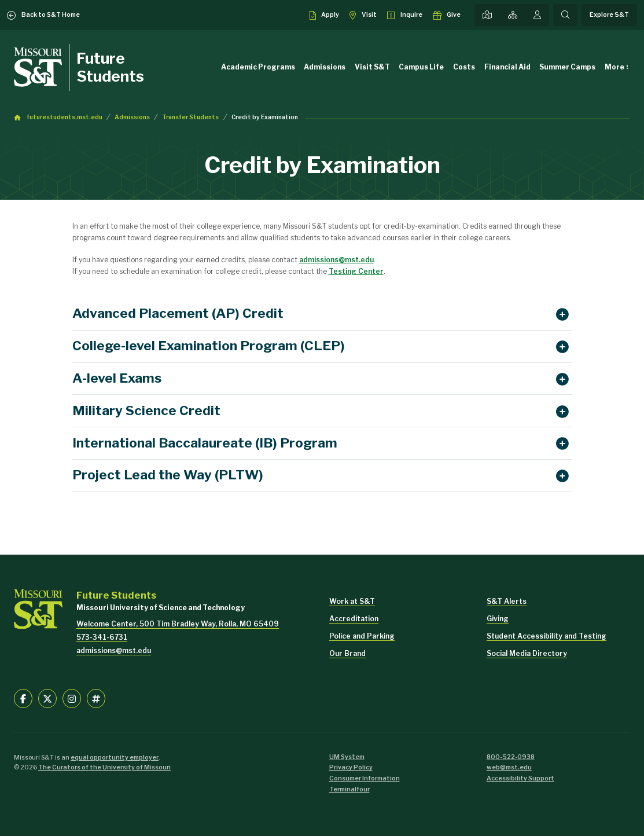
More (614, 67)
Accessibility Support (520, 778)
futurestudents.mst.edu (65, 117)
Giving (498, 619)
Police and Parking (362, 636)
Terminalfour (349, 789)
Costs (464, 67)
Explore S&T (609, 15)
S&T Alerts (507, 601)
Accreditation (354, 619)
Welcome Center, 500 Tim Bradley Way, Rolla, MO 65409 (178, 624)
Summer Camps (567, 67)
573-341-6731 (102, 637)
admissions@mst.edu (336, 260)
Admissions (325, 67)
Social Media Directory (527, 653)
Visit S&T (372, 67)
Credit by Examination (265, 117)
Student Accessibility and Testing (547, 636)
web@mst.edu (509, 767)
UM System (347, 757)
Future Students (110, 67)
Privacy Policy (351, 767)
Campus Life (421, 67)
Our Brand (347, 653)
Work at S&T (352, 601)
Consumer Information (365, 778)
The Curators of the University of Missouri (104, 767)
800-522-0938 (511, 757)
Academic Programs (258, 67)
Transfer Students (190, 117)
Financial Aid (507, 67)
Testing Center (356, 271)
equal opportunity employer (115, 758)
